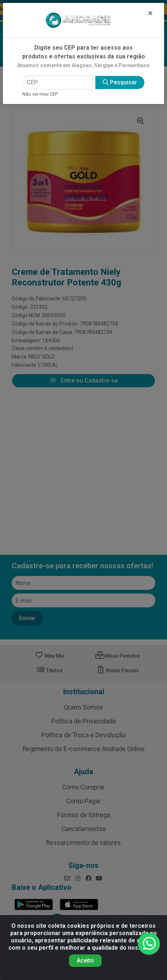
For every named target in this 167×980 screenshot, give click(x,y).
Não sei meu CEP (40, 94)
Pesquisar (120, 82)
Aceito (85, 960)
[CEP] (58, 82)
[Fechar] (150, 13)
